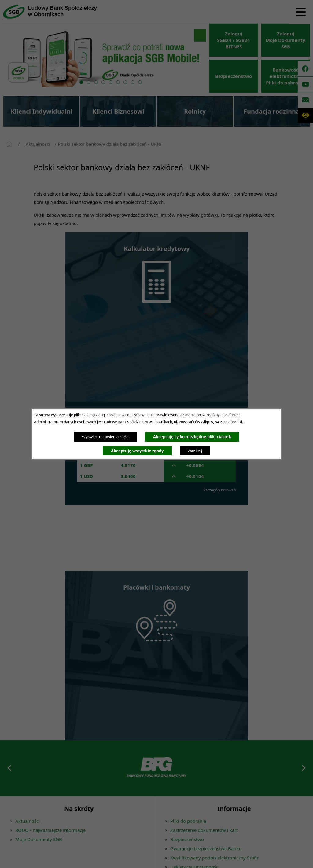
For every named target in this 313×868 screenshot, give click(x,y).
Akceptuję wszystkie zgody (137, 451)
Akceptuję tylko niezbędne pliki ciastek (192, 437)
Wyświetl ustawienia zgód (105, 437)
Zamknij (195, 451)
